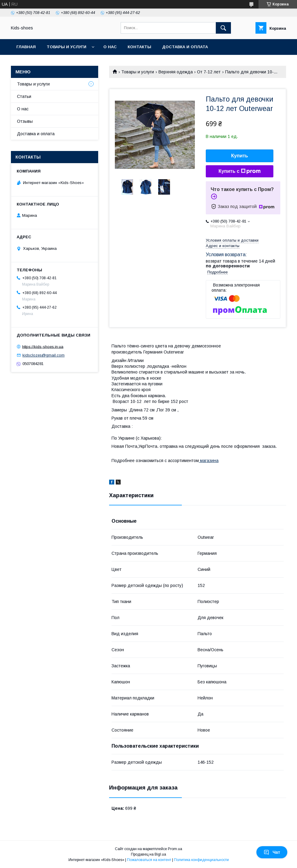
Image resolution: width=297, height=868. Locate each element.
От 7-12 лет (209, 72)
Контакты (139, 47)
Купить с (240, 171)
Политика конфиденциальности (201, 860)
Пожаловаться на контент (149, 860)
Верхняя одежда (176, 72)
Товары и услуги (67, 47)
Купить (240, 156)
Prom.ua (175, 849)
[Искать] (223, 28)
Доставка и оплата (185, 47)
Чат (272, 852)
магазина (209, 461)
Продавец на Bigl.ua (148, 854)
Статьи (24, 96)
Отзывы (25, 121)
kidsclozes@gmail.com (43, 355)
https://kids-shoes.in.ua (43, 346)
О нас (110, 47)
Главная (26, 47)
